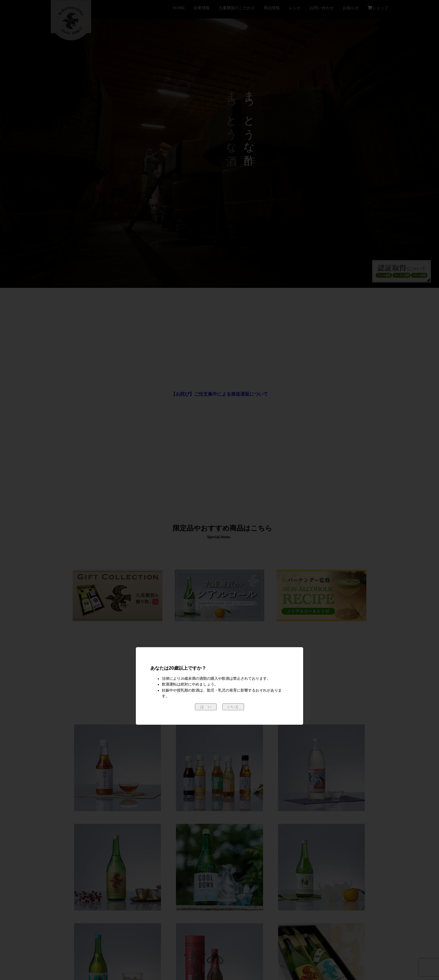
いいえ (233, 707)
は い (206, 707)
